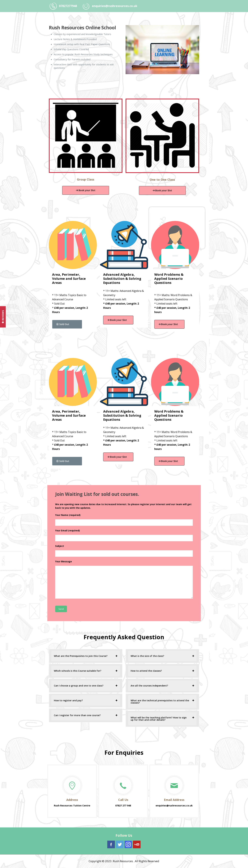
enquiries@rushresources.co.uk (115, 6)
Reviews (3, 317)
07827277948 (68, 6)
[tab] (86, 656)
